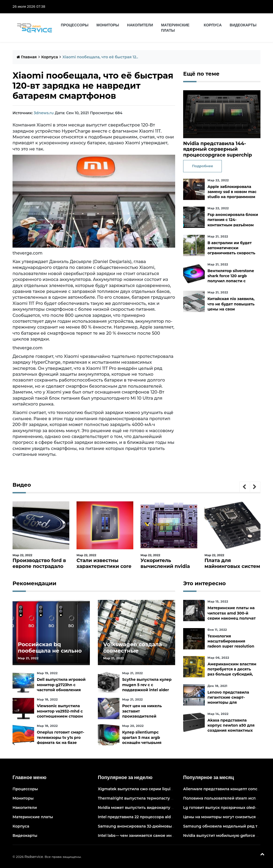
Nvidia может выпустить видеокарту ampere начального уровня (162, 808)
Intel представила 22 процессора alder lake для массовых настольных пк (170, 817)
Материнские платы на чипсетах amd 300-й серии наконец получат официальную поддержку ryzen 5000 (232, 618)
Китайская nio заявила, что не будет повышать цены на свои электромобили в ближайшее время (231, 309)
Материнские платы (175, 28)
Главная (27, 57)
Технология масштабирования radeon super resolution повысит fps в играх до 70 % (231, 646)
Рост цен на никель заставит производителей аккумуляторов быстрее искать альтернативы (147, 716)
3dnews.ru (44, 113)
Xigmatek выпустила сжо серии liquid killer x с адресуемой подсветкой (169, 789)
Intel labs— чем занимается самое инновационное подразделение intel (169, 836)
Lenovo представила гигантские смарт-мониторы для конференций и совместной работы (228, 703)
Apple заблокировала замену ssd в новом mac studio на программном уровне (232, 194)
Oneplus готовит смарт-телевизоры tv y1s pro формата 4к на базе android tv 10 (61, 740)
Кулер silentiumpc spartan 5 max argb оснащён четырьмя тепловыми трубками (144, 740)
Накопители (140, 25)
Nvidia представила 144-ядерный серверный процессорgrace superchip (218, 149)
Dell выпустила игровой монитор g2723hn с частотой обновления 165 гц (61, 687)
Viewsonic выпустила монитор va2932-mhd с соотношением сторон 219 (60, 714)
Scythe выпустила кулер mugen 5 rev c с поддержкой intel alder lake (147, 687)
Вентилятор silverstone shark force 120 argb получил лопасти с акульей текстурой (231, 279)
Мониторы (108, 25)
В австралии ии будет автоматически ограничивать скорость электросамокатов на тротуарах (231, 253)
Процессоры (75, 25)
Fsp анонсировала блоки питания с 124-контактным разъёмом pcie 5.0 (233, 222)
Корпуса (213, 25)
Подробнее (202, 166)
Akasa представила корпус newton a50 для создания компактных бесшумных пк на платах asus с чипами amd (233, 730)
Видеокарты (243, 25)
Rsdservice (34, 857)
